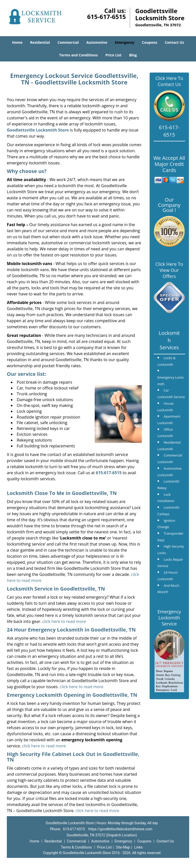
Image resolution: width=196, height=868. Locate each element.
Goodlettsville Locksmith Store (38, 130)
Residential (40, 42)
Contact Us (174, 42)
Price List (113, 55)
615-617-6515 (106, 17)
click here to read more (64, 621)
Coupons (149, 42)
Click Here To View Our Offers (169, 270)
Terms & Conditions (76, 847)
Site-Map (123, 847)
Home (17, 42)
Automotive (97, 42)
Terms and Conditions (79, 55)
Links (138, 847)
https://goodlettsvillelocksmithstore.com (120, 829)
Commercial (68, 42)
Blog (133, 55)
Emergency (125, 42)
